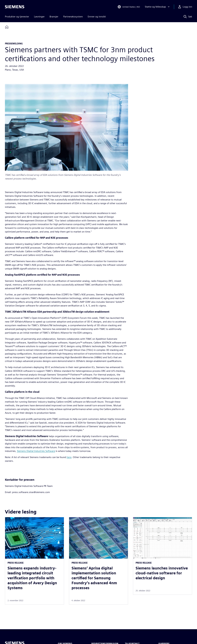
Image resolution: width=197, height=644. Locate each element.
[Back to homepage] (7, 27)
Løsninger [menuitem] (39, 17)
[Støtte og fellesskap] (158, 7)
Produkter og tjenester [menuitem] (17, 17)
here (69, 457)
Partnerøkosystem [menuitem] (73, 17)
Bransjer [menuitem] (54, 17)
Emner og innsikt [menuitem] (97, 17)
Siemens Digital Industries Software (36, 451)
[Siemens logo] (15, 7)
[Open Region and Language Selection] (129, 7)
